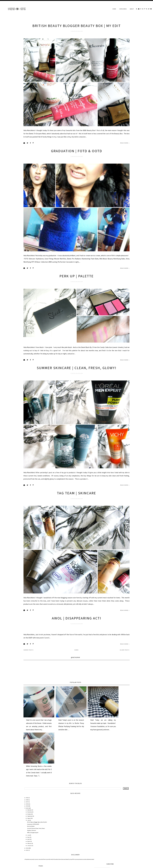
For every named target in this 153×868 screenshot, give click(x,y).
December (30, 796)
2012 (27, 834)
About (132, 9)
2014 (27, 792)
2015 (27, 790)
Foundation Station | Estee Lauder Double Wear (90, 734)
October (29, 800)
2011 (27, 836)
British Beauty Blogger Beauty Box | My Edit (77, 26)
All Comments (99, 859)
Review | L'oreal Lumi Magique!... (117, 734)
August (29, 804)
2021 (27, 784)
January (29, 832)
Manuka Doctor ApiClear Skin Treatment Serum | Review (36, 734)
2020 (27, 786)
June (29, 821)
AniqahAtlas (31, 865)
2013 (27, 794)
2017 (27, 788)
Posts (97, 855)
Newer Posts (29, 685)
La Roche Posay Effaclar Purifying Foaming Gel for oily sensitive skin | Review (63, 734)
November (30, 798)
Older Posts (125, 685)
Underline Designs (46, 865)
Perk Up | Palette (77, 293)
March (29, 827)
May (28, 823)
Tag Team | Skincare (76, 519)
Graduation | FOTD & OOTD (77, 160)
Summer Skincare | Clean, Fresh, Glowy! (77, 385)
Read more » (125, 152)
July (29, 806)
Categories (123, 9)
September (30, 802)
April (29, 825)
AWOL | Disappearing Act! (77, 653)
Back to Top (126, 865)
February (30, 829)
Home (114, 9)
